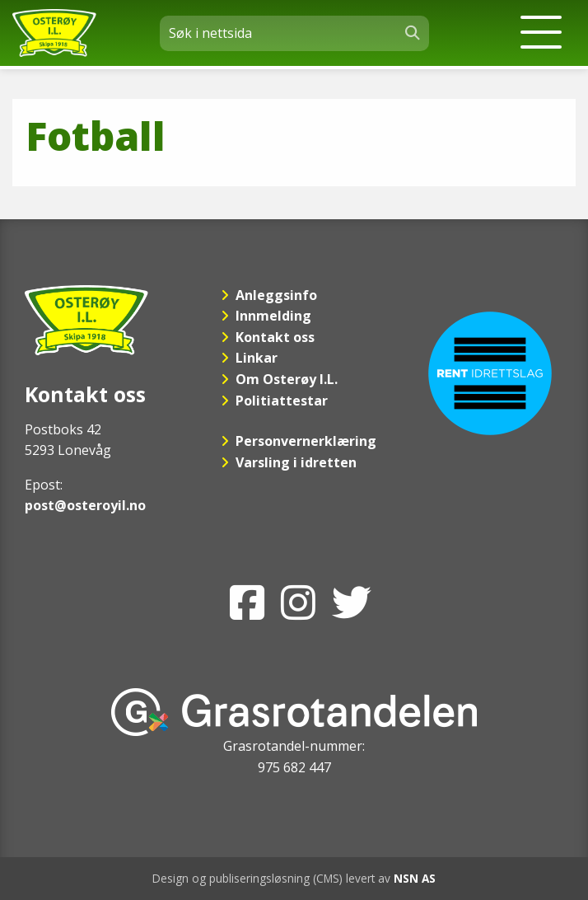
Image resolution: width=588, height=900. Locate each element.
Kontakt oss (275, 337)
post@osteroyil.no (85, 505)
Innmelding (273, 316)
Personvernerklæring (306, 441)
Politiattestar (282, 401)
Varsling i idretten (296, 462)
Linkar (257, 358)
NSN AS (415, 878)
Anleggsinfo (276, 295)
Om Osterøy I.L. (287, 379)
